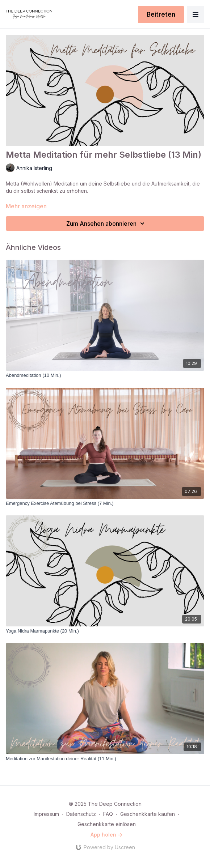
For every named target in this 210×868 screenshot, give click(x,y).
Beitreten (161, 14)
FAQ (108, 814)
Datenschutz (81, 814)
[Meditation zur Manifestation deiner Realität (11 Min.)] (105, 759)
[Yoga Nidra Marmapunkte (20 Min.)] (105, 631)
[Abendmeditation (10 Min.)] (105, 375)
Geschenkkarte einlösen (107, 824)
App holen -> (106, 835)
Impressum (46, 814)
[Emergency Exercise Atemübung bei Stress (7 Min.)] (105, 503)
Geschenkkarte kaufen (148, 814)
